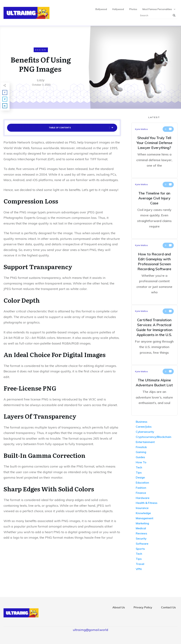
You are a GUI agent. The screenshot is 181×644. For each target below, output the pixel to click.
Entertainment (145, 442)
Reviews (141, 533)
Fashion (141, 488)
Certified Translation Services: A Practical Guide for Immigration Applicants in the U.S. (154, 335)
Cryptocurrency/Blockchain (154, 437)
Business (141, 422)
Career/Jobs (144, 427)
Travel (140, 564)
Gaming (141, 452)
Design (41, 50)
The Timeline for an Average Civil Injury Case (154, 209)
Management (144, 518)
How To (141, 462)
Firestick (141, 447)
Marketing (142, 523)
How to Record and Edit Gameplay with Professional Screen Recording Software (154, 272)
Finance (141, 493)
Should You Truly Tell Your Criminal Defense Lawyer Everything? (154, 150)
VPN (139, 569)
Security (141, 538)
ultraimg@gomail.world (90, 630)
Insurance (142, 508)
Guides (140, 457)
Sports (140, 549)
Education (142, 483)
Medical (141, 528)
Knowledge (143, 513)
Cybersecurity (145, 432)
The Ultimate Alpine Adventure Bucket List (154, 390)
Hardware (143, 498)
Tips (139, 472)
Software (142, 544)
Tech (139, 467)
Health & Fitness (147, 503)
